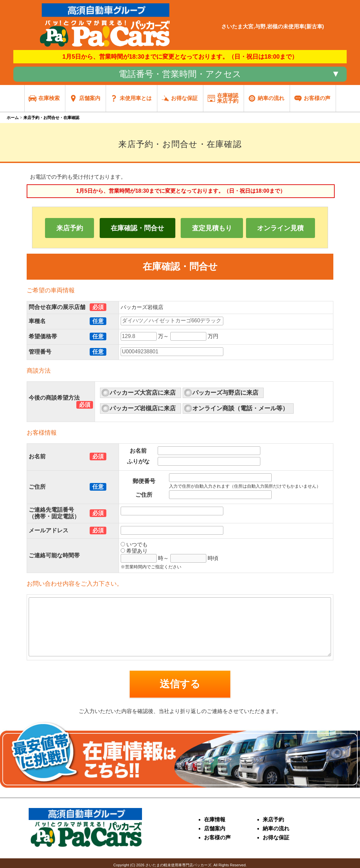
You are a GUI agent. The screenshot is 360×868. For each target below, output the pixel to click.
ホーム (13, 118)
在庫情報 (215, 819)
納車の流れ (276, 828)
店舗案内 (215, 828)
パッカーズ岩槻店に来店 (143, 408)
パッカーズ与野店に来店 (225, 393)
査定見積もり (212, 228)
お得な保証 (276, 837)
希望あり (134, 551)
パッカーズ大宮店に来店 (143, 393)
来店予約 (70, 228)
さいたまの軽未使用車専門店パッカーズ (178, 865)
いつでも (134, 544)
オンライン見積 (280, 228)
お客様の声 (217, 837)
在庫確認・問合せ (137, 228)
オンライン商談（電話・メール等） (240, 408)
